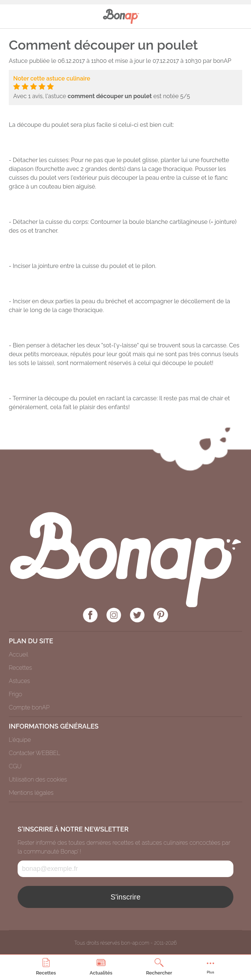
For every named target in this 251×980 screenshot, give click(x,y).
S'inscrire (125, 897)
